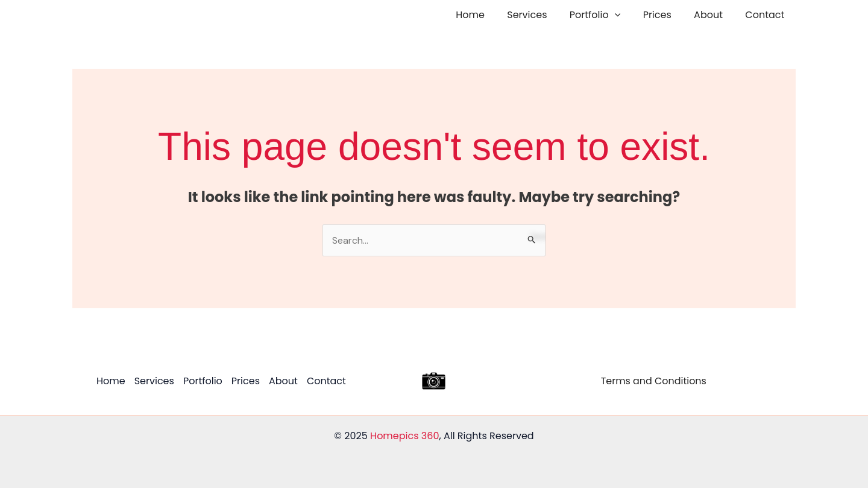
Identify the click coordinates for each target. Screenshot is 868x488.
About (713, 15)
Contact (766, 15)
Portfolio (606, 15)
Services (541, 15)
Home (488, 15)
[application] (626, 15)
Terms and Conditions (653, 381)
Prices (665, 15)
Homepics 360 (404, 436)
